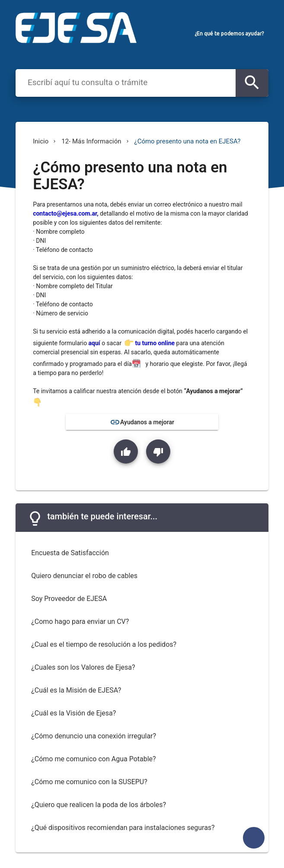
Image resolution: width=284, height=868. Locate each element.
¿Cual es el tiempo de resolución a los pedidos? (104, 644)
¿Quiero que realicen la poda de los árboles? (99, 805)
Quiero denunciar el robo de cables (84, 576)
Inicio (41, 141)
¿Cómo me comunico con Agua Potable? (93, 759)
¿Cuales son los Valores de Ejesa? (83, 667)
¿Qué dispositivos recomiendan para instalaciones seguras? (123, 828)
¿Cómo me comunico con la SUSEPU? (89, 782)
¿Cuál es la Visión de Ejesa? (73, 713)
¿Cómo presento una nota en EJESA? (188, 141)
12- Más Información (91, 141)
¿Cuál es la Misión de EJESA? (76, 690)
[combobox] (127, 82)
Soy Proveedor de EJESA (69, 599)
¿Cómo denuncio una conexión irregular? (94, 736)
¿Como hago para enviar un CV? (80, 622)
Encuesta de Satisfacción (70, 553)
